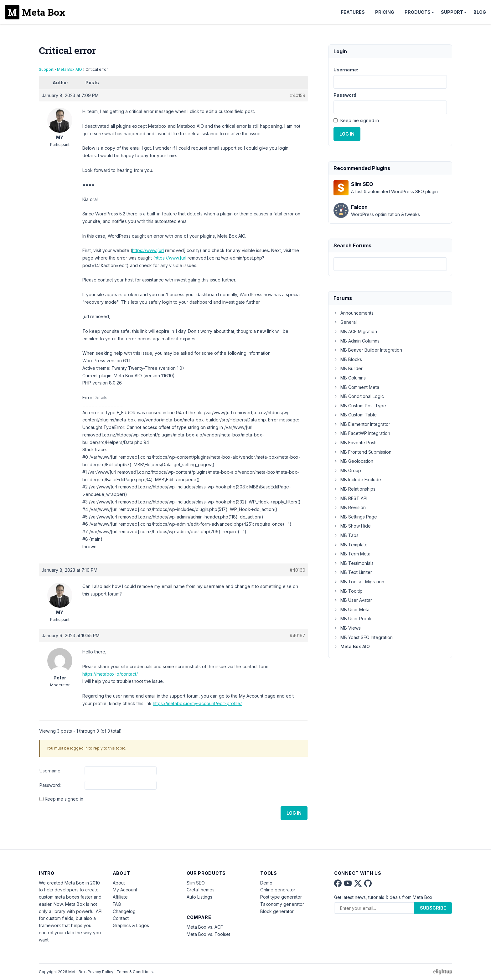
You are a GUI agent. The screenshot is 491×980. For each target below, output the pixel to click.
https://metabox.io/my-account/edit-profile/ (197, 703)
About (119, 883)
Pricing (385, 12)
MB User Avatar (353, 600)
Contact (121, 918)
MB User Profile (353, 619)
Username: (50, 771)
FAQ (117, 904)
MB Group (347, 470)
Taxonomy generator (282, 904)
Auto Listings (199, 897)
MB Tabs (346, 535)
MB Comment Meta (356, 387)
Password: (50, 785)
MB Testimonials (354, 563)
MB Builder (348, 368)
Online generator (278, 890)
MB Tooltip (348, 591)
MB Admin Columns (357, 341)
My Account (125, 890)
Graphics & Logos (131, 925)
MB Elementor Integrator (362, 424)
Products (418, 12)
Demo (266, 883)
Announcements (354, 313)
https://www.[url (148, 250)
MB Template (351, 545)
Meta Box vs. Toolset (208, 934)
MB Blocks (348, 359)
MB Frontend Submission (362, 452)
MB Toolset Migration (359, 582)
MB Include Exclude (357, 480)
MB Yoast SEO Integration (363, 637)
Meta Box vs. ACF (205, 927)
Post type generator (281, 897)
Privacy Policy (101, 972)
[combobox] (390, 264)
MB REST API (350, 498)
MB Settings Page (355, 517)
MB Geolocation (353, 461)
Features (353, 12)
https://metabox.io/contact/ (110, 674)
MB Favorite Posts (356, 443)
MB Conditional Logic (359, 396)
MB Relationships (354, 489)
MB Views (347, 628)
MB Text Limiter (353, 572)
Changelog (124, 911)
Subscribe (433, 908)
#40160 (297, 570)
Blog (480, 12)
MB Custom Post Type (360, 406)
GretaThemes (201, 890)
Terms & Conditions (135, 972)
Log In (294, 813)
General (345, 322)
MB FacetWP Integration (362, 433)
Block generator (277, 911)
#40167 (297, 635)
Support (452, 12)
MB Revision (350, 507)
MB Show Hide (352, 526)
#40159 (298, 95)
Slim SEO (196, 883)
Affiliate (120, 897)
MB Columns (350, 378)
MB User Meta (351, 609)
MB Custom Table (355, 415)
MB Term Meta (352, 554)
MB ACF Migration (355, 331)
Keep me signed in (64, 799)
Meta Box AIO (70, 69)
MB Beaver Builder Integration (368, 350)
